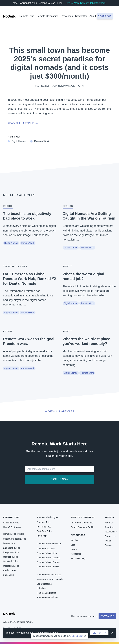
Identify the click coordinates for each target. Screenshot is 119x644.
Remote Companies (47, 16)
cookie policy (77, 636)
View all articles (59, 411)
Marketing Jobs (10, 557)
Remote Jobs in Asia (47, 553)
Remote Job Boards (46, 593)
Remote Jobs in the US (48, 567)
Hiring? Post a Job (12, 527)
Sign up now (59, 479)
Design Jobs (9, 543)
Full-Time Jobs (44, 527)
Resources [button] (67, 16)
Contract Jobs (44, 522)
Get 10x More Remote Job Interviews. (85, 3)
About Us (109, 523)
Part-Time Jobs (44, 531)
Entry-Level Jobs (11, 552)
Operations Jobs (11, 566)
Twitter (108, 541)
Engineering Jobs (11, 548)
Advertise (109, 527)
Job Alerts (42, 588)
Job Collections (44, 584)
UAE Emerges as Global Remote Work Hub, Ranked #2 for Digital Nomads (30, 279)
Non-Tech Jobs (10, 561)
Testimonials (111, 532)
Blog (73, 545)
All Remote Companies (82, 523)
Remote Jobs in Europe (48, 562)
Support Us (110, 536)
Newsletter (81, 16)
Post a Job (107, 616)
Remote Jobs (27, 16)
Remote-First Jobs (46, 549)
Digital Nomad (17, 141)
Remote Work (40, 141)
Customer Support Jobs (14, 539)
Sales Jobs (8, 575)
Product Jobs (9, 570)
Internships (42, 536)
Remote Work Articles (47, 597)
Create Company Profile (82, 527)
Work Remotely (78, 558)
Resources (78, 535)
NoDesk (109, 517)
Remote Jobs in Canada (48, 558)
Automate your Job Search (50, 579)
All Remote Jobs (11, 523)
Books (74, 549)
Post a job (105, 16)
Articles (74, 540)
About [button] (93, 16)
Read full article (23, 123)
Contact (108, 545)
